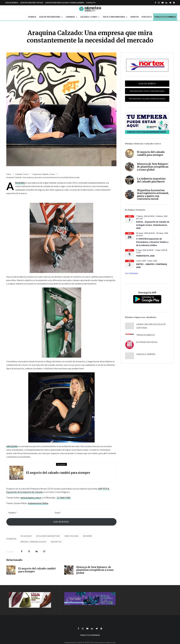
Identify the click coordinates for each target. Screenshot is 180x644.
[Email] (85, 513)
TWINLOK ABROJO (145, 335)
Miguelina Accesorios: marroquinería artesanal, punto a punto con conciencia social (153, 195)
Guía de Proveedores (50, 17)
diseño (88, 536)
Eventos (135, 17)
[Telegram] (170, 3)
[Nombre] (28, 513)
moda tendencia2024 (34, 542)
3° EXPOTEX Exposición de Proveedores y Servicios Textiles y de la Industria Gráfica (152, 242)
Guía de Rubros (12, 3)
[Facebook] (155, 3)
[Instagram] (159, 3)
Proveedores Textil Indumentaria (147, 91)
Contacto (91, 3)
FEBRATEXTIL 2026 (145, 256)
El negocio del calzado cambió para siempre (58, 473)
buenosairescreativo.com (105, 642)
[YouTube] (163, 3)
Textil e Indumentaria (114, 17)
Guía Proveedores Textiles (32, 3)
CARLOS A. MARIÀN (146, 354)
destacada (72, 536)
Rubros (32, 17)
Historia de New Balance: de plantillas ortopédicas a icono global (95, 570)
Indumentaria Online (38, 503)
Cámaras (70, 17)
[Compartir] (22, 551)
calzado (27, 536)
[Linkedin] (166, 3)
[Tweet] (29, 551)
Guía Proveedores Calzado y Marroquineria (65, 3)
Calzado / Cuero (89, 17)
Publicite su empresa (165, 17)
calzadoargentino (49, 536)
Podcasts (147, 17)
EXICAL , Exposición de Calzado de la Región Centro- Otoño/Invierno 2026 (153, 225)
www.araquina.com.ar (31, 498)
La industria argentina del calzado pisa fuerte (151, 181)
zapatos (57, 542)
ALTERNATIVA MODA (147, 342)
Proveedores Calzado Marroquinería (147, 99)
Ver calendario (132, 273)
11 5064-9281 (64, 498)
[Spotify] (174, 3)
